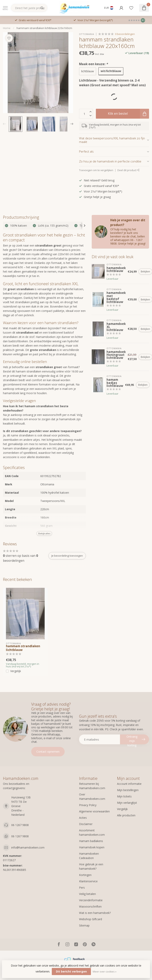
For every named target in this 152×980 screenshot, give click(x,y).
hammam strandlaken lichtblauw (23, 648)
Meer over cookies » (105, 972)
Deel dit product (128, 170)
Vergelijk (16, 671)
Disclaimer (86, 824)
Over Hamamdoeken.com (92, 797)
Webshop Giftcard (91, 919)
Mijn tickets (124, 796)
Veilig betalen (87, 894)
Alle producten (126, 815)
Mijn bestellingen (128, 790)
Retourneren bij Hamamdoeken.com (92, 786)
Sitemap (84, 925)
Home (7, 28)
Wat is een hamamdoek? (95, 913)
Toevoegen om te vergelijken (96, 170)
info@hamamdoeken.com (28, 847)
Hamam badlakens (91, 841)
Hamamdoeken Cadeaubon (89, 856)
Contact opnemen (48, 752)
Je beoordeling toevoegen (67, 556)
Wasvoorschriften (90, 906)
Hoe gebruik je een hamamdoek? (91, 866)
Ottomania (87, 34)
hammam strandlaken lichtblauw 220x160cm (44, 28)
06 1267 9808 (20, 825)
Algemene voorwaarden (94, 811)
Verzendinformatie (91, 900)
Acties (83, 818)
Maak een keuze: (93, 64)
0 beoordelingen (125, 34)
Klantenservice (88, 881)
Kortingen (85, 875)
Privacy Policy (88, 805)
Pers (82, 888)
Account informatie (129, 784)
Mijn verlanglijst (127, 803)
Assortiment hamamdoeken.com (92, 832)
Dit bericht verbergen (71, 971)
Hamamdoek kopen (92, 847)
